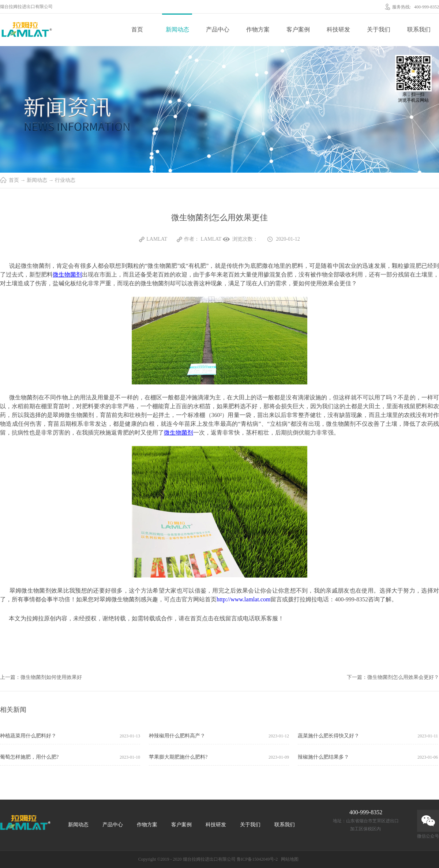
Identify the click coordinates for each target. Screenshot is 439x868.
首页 (137, 29)
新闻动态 (37, 180)
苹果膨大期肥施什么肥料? (178, 757)
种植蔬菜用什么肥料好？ (28, 736)
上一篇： (41, 677)
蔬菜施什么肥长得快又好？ (329, 736)
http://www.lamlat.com (243, 599)
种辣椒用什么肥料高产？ (177, 736)
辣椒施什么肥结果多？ (323, 757)
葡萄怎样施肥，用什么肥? (29, 757)
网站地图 (289, 859)
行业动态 (65, 180)
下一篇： (393, 677)
